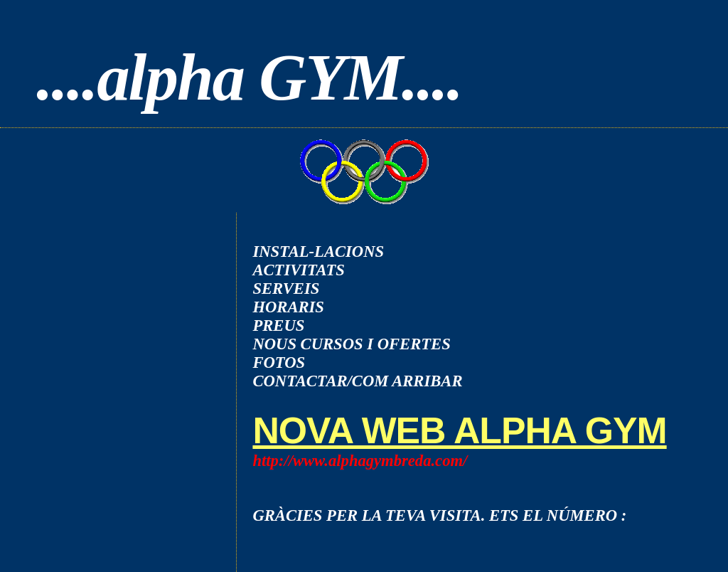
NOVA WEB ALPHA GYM (459, 430)
